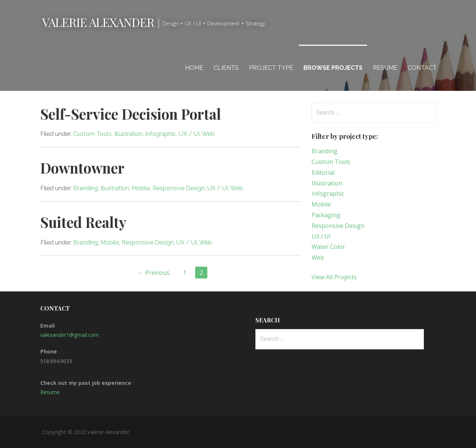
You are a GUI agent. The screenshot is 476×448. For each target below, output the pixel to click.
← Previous (154, 273)
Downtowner (82, 168)
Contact (422, 68)
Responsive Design (179, 188)
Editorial (323, 172)
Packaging (326, 215)
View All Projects (334, 277)
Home (194, 68)
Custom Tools (92, 134)
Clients (226, 68)
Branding (86, 188)
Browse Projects (333, 68)
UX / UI (189, 134)
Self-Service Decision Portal (131, 114)
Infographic (161, 134)
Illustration (128, 134)
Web (208, 134)
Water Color (328, 247)
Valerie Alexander (98, 22)
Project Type (271, 68)
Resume (385, 68)
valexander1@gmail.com (69, 335)
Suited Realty (83, 222)
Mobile (141, 188)
